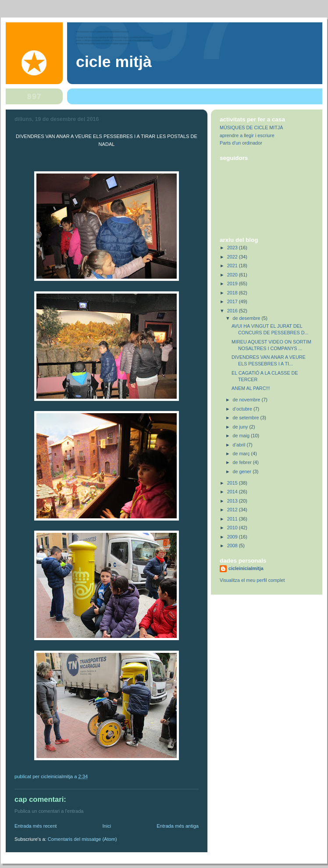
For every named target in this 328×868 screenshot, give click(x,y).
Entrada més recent (36, 826)
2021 (233, 266)
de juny (241, 427)
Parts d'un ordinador (241, 143)
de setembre (247, 418)
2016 (233, 311)
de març (242, 453)
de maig (242, 436)
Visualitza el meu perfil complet (252, 580)
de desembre (247, 318)
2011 (233, 519)
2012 (233, 510)
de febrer (243, 462)
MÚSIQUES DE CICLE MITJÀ (251, 128)
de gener (243, 471)
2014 (233, 492)
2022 (233, 257)
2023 (233, 248)
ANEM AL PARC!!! (251, 388)
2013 (233, 501)
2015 (233, 483)
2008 (233, 546)
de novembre (247, 400)
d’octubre (243, 409)
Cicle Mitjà (114, 62)
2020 (233, 275)
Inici (107, 826)
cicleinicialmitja (246, 568)
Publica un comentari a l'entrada (49, 811)
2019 (233, 283)
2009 (233, 537)
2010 (233, 528)
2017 (233, 301)
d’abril (240, 445)
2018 (233, 293)
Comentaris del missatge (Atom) (82, 839)
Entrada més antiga (178, 826)
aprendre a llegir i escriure (247, 135)
